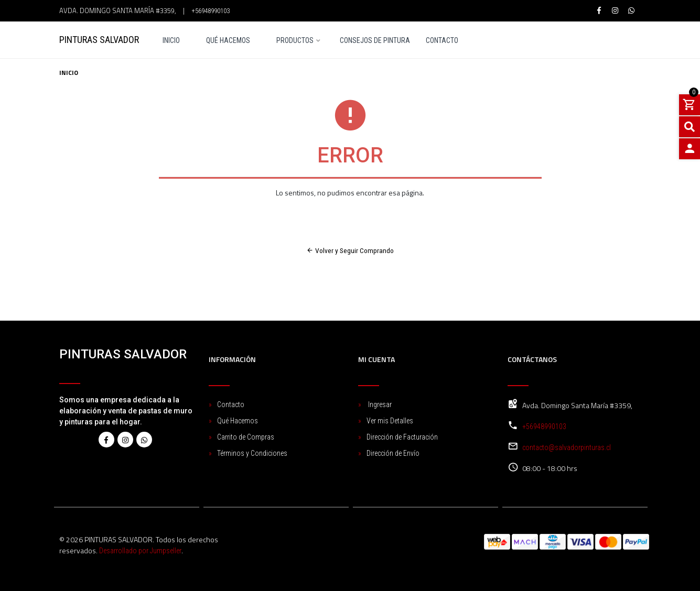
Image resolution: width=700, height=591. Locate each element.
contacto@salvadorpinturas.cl (567, 447)
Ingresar (379, 404)
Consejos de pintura (375, 41)
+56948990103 (211, 11)
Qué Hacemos (228, 41)
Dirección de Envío (393, 453)
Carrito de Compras (246, 437)
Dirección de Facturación (402, 437)
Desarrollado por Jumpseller (140, 551)
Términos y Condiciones (252, 453)
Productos (295, 41)
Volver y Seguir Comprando (350, 250)
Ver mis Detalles (390, 421)
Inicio (171, 41)
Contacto (442, 41)
